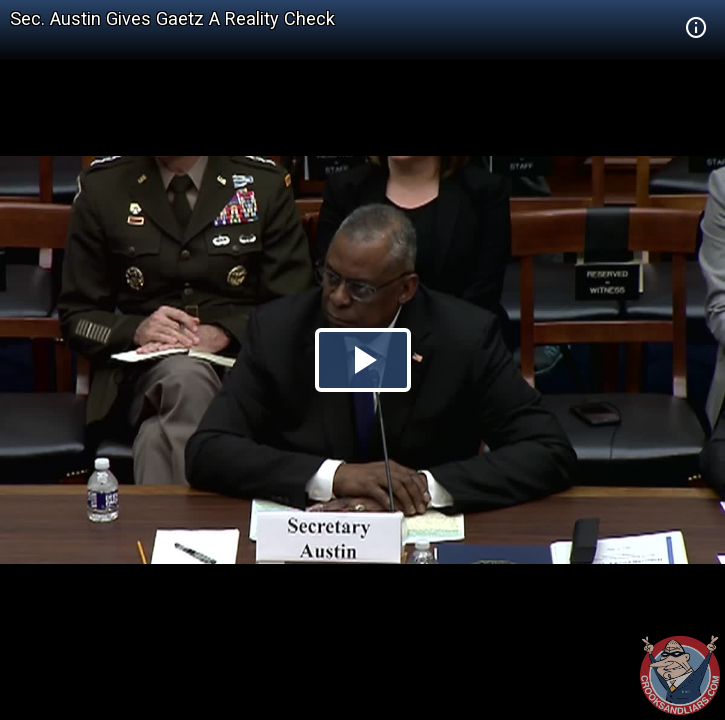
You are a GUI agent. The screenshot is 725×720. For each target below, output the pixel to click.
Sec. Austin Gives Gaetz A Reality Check (172, 18)
